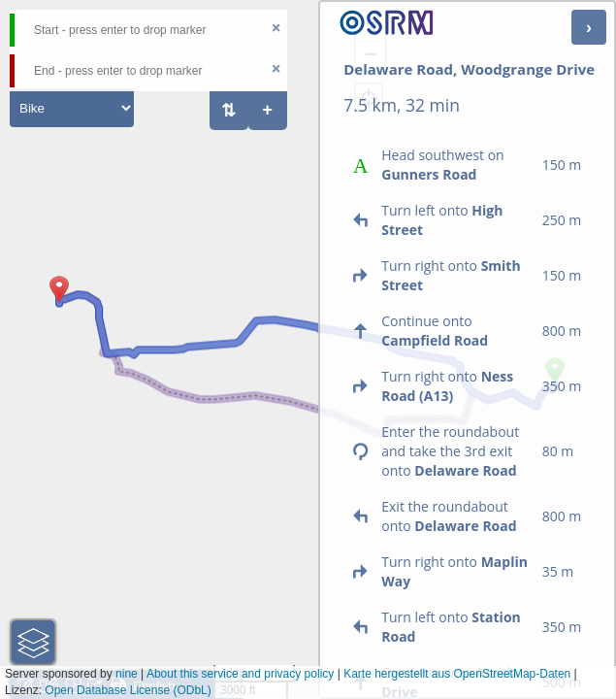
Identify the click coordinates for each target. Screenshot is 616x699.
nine (127, 674)
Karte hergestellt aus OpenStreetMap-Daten (457, 674)
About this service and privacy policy (240, 674)
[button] (59, 303)
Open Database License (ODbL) (128, 690)
